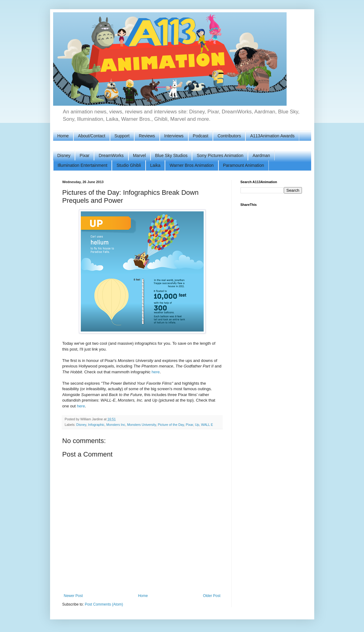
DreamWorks (111, 155)
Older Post (212, 596)
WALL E (207, 425)
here (156, 372)
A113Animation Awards (272, 136)
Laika (155, 165)
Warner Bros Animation (192, 165)
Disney (64, 155)
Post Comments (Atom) (104, 604)
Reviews (147, 136)
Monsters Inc (116, 425)
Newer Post (73, 596)
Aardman (261, 155)
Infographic (96, 425)
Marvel (139, 155)
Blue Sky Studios (171, 155)
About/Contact (92, 136)
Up (197, 425)
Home (63, 136)
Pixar (84, 155)
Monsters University (142, 425)
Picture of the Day (171, 425)
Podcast (201, 136)
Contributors (229, 136)
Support (122, 136)
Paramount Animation (244, 165)
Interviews (174, 136)
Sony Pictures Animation (220, 155)
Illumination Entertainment (83, 165)
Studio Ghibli (129, 165)
